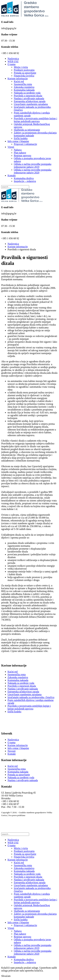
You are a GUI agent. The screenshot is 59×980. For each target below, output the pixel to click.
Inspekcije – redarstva (25, 181)
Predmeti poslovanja (24, 70)
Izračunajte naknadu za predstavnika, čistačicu (31, 697)
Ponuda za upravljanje (25, 73)
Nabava (18, 150)
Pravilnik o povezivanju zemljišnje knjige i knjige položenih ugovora (35, 120)
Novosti (12, 751)
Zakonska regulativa (24, 87)
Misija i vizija (21, 67)
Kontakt (12, 175)
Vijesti (11, 147)
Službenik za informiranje (27, 130)
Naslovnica (13, 59)
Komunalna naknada (24, 90)
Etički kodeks (21, 138)
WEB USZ (13, 61)
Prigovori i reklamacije (25, 144)
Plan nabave (20, 153)
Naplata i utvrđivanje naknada (29, 98)
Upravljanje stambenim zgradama (31, 104)
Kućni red (19, 81)
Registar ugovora (22, 155)
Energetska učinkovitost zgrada (30, 101)
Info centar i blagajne (18, 141)
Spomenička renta (23, 84)
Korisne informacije (18, 78)
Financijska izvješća (24, 76)
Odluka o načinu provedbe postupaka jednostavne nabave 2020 (33, 171)
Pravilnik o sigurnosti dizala (28, 96)
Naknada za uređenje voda (27, 93)
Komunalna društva (24, 178)
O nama (11, 64)
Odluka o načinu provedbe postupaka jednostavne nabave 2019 (33, 165)
